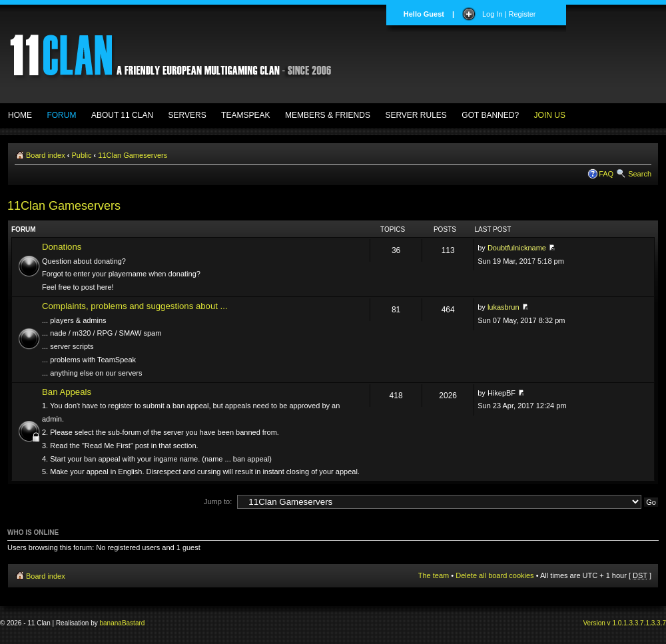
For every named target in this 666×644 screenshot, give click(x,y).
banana (111, 623)
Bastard (133, 623)
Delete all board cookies (495, 575)
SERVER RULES (416, 115)
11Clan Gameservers (133, 155)
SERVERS (187, 115)
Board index (46, 155)
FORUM (61, 115)
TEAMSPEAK (245, 115)
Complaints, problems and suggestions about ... (135, 306)
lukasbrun (503, 307)
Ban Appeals (67, 392)
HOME (20, 115)
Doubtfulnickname (517, 248)
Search (640, 174)
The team (434, 575)
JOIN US (550, 115)
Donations (62, 247)
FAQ (606, 174)
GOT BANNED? (490, 115)
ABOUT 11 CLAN (122, 115)
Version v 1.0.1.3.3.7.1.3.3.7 (624, 623)
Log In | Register (509, 14)
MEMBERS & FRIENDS (328, 115)
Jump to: (218, 501)
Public (82, 155)
